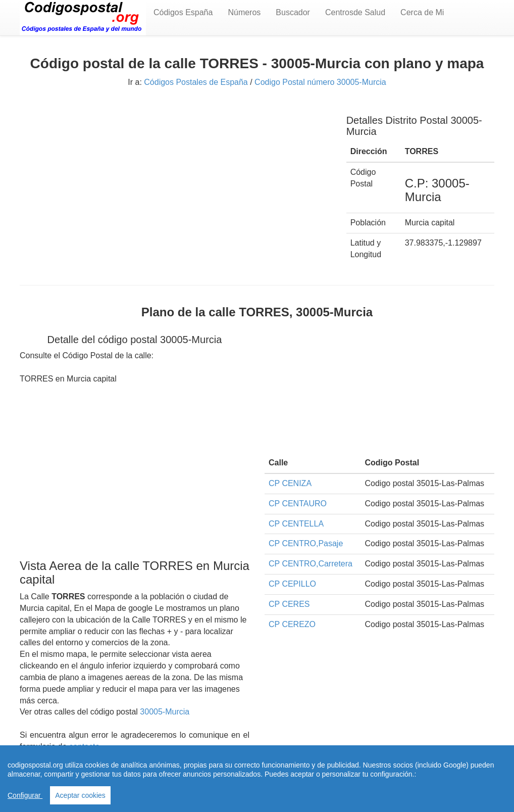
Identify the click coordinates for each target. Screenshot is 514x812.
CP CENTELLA (296, 524)
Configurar (25, 795)
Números (244, 12)
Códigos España (183, 12)
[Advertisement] (175, 175)
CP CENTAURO (298, 504)
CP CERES (289, 604)
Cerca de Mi (422, 12)
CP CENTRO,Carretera (311, 564)
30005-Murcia (165, 712)
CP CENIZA (290, 483)
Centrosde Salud (355, 12)
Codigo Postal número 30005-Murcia (320, 82)
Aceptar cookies (80, 795)
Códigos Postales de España (196, 82)
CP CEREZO (292, 624)
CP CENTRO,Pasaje (306, 543)
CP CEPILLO (292, 584)
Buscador (293, 12)
